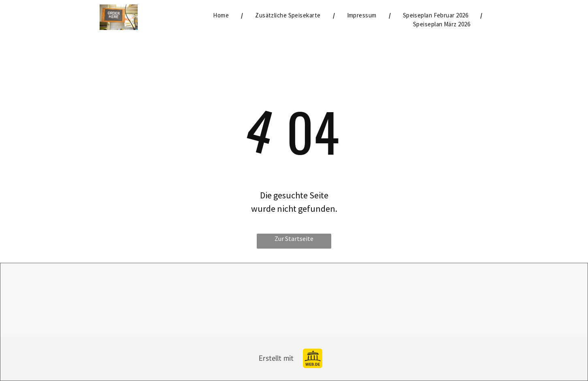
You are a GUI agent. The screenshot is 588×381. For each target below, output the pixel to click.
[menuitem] (222, 16)
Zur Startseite (294, 238)
